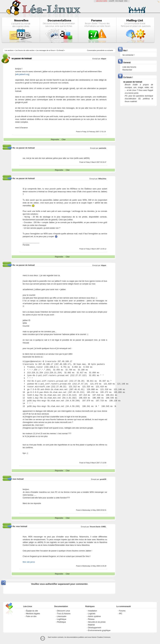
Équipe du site (32, 611)
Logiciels (92, 614)
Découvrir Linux (64, 611)
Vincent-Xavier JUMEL (98, 527)
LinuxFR (112, 1)
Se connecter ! (129, 55)
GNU (126, 1)
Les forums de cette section (25, 50)
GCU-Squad (119, 1)
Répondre (55, 140)
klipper (104, 59)
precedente (101, 50)
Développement (95, 628)
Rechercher (127, 70)
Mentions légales (33, 614)
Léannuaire (62, 616)
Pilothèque (61, 622)
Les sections (9, 50)
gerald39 (103, 479)
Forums (122, 611)
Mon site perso (29, 562)
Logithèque (62, 619)
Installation (92, 611)
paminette (103, 148)
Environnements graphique (99, 630)
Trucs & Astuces (64, 614)
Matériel (91, 625)
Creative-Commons (104, 637)
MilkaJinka (102, 179)
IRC (121, 614)
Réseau (91, 619)
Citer (64, 140)
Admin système (94, 616)
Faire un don (31, 616)
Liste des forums (129, 67)
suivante (110, 50)
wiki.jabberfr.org (22, 74)
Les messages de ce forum (45, 50)
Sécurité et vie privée (97, 622)
